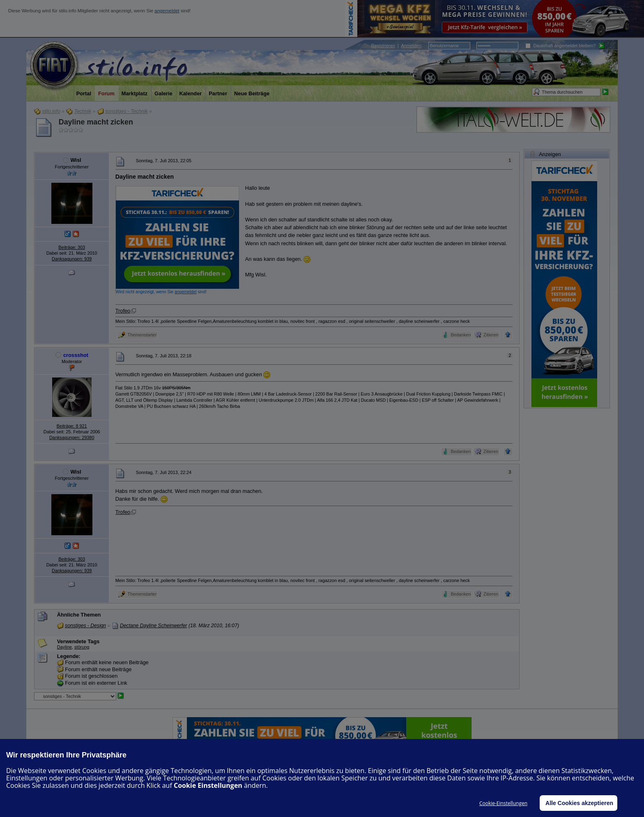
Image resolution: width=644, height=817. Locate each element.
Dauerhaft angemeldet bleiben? (560, 46)
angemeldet (167, 11)
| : (397, 46)
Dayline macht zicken (96, 122)
